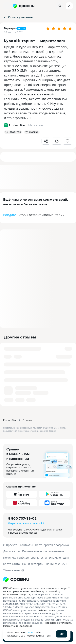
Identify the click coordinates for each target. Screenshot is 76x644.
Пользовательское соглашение (43, 551)
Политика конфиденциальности (25, 558)
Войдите (10, 215)
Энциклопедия (59, 558)
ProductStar (10, 420)
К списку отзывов (18, 17)
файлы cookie (46, 610)
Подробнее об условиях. (58, 623)
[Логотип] (38, 579)
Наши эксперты (33, 564)
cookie (29, 632)
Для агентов (11, 551)
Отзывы (27, 420)
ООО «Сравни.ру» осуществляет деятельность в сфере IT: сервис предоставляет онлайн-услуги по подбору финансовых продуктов (37, 591)
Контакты (26, 545)
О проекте (10, 545)
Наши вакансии (57, 564)
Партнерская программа (52, 545)
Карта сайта (11, 564)
